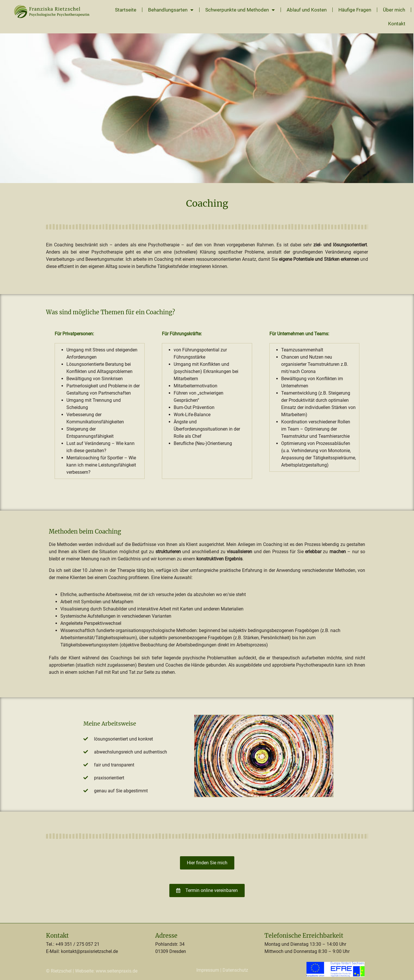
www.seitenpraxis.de (117, 971)
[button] (13, 967)
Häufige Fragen (355, 10)
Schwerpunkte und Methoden (240, 10)
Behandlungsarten (171, 10)
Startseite (126, 10)
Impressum (208, 970)
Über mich (394, 10)
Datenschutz (235, 970)
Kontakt (397, 24)
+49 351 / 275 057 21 (77, 944)
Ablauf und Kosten (307, 10)
